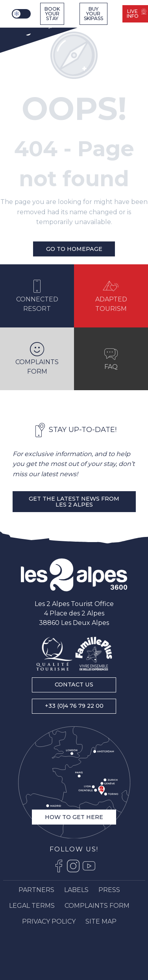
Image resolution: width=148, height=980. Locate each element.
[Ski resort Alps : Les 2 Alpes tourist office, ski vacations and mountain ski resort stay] (31, 28)
